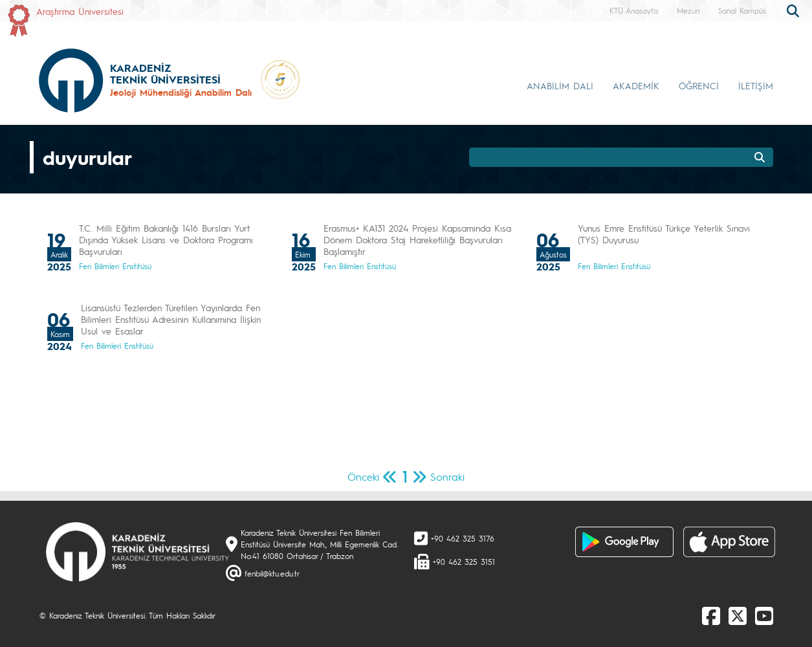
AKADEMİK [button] (636, 85)
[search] (795, 10)
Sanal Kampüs (742, 10)
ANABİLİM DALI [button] (560, 85)
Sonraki (447, 477)
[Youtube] (764, 615)
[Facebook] (711, 615)
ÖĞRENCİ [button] (699, 85)
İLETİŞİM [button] (756, 85)
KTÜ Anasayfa (634, 10)
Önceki (363, 477)
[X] (738, 615)
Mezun (688, 10)
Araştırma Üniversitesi (80, 11)
